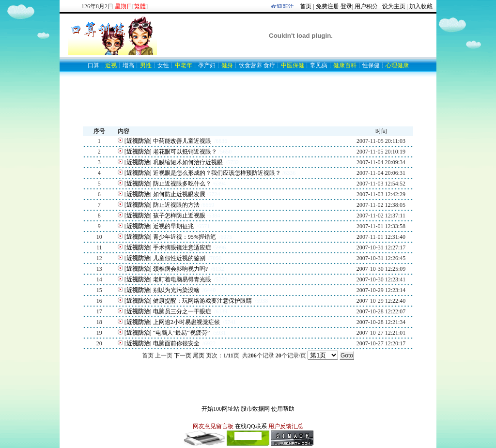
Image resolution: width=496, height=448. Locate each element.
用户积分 (366, 6)
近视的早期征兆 (174, 226)
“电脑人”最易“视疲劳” (182, 333)
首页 (306, 6)
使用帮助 (283, 409)
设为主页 (394, 6)
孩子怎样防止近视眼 (179, 216)
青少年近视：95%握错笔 (185, 237)
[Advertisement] (248, 105)
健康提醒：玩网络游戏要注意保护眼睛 (203, 301)
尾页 (199, 355)
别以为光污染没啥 (177, 290)
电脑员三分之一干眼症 (183, 311)
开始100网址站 (220, 409)
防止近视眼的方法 (176, 205)
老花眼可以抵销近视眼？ (185, 152)
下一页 (183, 355)
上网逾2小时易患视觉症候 (187, 322)
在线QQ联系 (251, 426)
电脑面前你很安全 (177, 343)
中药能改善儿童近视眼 (183, 141)
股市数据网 (255, 409)
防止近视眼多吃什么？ (182, 184)
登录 (346, 6)
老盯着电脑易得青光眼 (183, 279)
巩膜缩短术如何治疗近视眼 (189, 162)
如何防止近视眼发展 (179, 194)
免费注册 (327, 6)
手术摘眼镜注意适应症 (182, 247)
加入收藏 (421, 6)
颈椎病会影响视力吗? (181, 269)
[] (140, 6)
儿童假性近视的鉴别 (180, 258)
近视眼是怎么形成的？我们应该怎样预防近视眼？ (217, 173)
